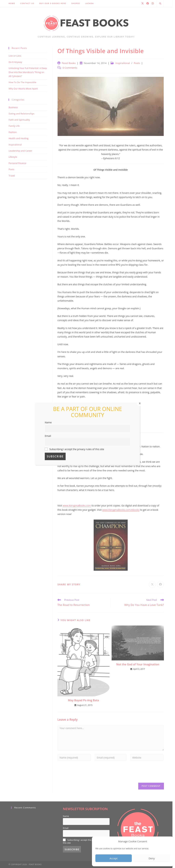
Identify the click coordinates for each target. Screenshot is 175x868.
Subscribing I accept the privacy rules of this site (74, 449)
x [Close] (140, 403)
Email (48, 436)
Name (48, 422)
